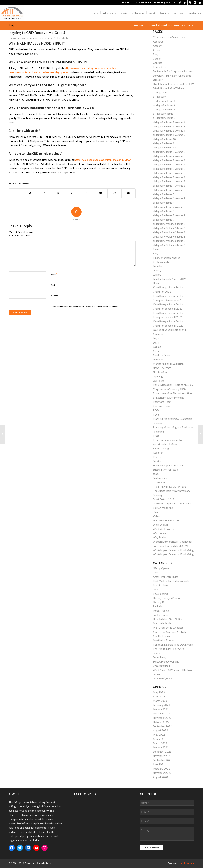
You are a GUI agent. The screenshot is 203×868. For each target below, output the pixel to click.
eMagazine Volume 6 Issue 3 (169, 245)
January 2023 (161, 709)
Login (156, 338)
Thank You (159, 482)
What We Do (160, 525)
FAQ (156, 253)
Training (158, 495)
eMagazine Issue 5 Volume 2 (169, 190)
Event (156, 249)
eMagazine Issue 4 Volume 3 (169, 186)
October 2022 (161, 722)
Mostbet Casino (162, 636)
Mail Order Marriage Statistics (171, 632)
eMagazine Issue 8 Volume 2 (169, 215)
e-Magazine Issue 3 (164, 109)
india (66, 38)
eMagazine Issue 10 (164, 139)
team (156, 474)
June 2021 (159, 764)
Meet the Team (161, 355)
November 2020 (162, 773)
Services (158, 461)
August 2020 (160, 777)
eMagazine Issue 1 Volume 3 (169, 126)
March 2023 (160, 701)
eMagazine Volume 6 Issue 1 (169, 236)
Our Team (158, 381)
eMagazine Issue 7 (164, 203)
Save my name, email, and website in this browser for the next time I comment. (84, 306)
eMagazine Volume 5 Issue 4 (169, 232)
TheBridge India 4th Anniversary (172, 491)
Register (158, 453)
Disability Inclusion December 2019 (173, 84)
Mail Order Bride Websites (168, 628)
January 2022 (161, 747)
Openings (158, 376)
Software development (166, 661)
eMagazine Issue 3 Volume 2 (169, 169)
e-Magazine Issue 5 (164, 118)
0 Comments (33, 38)
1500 (156, 572)
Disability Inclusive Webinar (169, 88)
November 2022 (162, 718)
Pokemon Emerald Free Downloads (173, 645)
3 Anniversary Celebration (169, 37)
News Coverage (162, 368)
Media (157, 351)
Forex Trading (161, 611)
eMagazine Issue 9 (164, 220)
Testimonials (160, 478)
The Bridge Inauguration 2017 (170, 486)
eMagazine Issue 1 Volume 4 (169, 130)
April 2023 (159, 696)
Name (54, 274)
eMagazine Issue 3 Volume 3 (169, 173)
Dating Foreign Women (166, 598)
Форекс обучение (163, 678)
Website (54, 296)
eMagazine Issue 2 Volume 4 (169, 160)
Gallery (157, 270)
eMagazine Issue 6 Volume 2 (169, 198)
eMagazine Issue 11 (164, 143)
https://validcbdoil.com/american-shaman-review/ (103, 160)
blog (156, 589)
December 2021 (162, 752)
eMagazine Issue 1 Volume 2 (169, 122)
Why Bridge (160, 537)
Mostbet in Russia (163, 640)
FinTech (157, 606)
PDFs (156, 410)
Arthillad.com (188, 863)
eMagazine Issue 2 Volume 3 (169, 156)
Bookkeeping (160, 594)
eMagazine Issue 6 (164, 194)
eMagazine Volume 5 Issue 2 (169, 224)
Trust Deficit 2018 (164, 499)
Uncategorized (153, 25)
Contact (158, 63)
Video (156, 516)
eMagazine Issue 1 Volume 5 (169, 135)
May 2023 (159, 692)
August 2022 (160, 730)
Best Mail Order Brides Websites (172, 581)
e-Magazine (160, 92)
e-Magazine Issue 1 (164, 101)
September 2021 (162, 760)
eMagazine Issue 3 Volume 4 (169, 177)
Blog (11, 25)
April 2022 (159, 739)
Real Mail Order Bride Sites (168, 649)
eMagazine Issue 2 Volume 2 (169, 152)
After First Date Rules (166, 577)
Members (158, 359)
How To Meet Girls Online (168, 619)
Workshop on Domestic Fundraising (173, 550)
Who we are (160, 533)
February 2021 (161, 769)
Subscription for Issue (165, 470)
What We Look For (164, 529)
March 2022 (160, 743)
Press (156, 436)
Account (158, 46)
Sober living (160, 657)
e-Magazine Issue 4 (164, 114)
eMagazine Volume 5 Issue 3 (169, 228)
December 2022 (162, 713)
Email (53, 285)
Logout (157, 347)
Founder (158, 266)
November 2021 (162, 756)
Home (135, 25)
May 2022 (159, 735)
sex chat (158, 653)
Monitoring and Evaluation (168, 364)
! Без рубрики (161, 568)
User (156, 512)
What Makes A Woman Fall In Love (173, 670)
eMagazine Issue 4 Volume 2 (169, 181)
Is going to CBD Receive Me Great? (37, 32)
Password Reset (162, 402)
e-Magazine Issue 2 (164, 105)
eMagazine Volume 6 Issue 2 (169, 241)
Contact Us (159, 67)
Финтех (157, 674)
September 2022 (162, 726)
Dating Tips (160, 602)
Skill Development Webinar (168, 465)
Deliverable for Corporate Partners (173, 71)
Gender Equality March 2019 (169, 279)
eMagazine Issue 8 (164, 211)
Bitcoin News (160, 585)
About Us (158, 42)
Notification (160, 372)
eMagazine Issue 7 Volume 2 (169, 207)
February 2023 (161, 705)
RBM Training (161, 448)
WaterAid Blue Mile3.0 (166, 520)
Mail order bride (162, 623)
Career (157, 59)
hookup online (161, 615)
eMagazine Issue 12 (164, 147)
